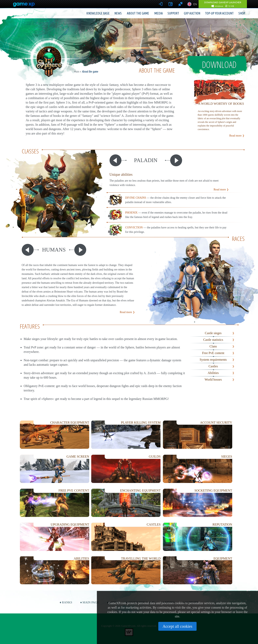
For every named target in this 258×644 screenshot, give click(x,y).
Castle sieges (213, 333)
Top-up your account (219, 13)
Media (159, 13)
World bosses (213, 380)
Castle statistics (213, 340)
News (118, 13)
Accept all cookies (177, 626)
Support (173, 13)
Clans (213, 346)
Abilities (213, 373)
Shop (242, 13)
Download (219, 65)
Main (77, 72)
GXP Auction (192, 13)
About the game (138, 13)
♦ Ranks (66, 602)
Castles (213, 366)
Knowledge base (98, 13)
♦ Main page (90, 602)
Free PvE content (213, 353)
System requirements (213, 360)
